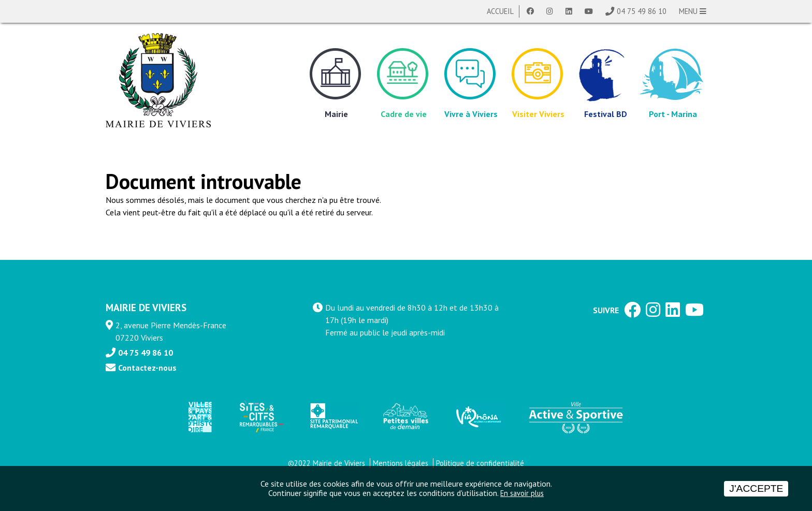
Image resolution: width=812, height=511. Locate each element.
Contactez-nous (147, 368)
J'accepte (756, 488)
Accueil (500, 11)
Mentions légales (401, 463)
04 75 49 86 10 (642, 11)
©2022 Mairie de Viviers (327, 463)
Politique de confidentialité (480, 463)
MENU (693, 11)
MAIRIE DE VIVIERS (146, 307)
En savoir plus (522, 493)
